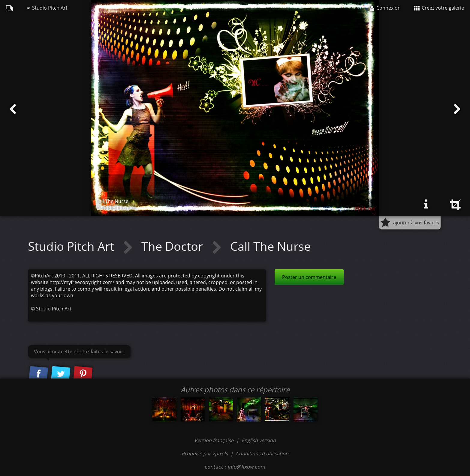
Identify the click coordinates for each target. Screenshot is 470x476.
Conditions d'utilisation (262, 454)
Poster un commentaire (309, 277)
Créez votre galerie (439, 8)
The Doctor (174, 246)
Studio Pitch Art (47, 8)
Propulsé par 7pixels (205, 454)
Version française (214, 440)
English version (259, 440)
